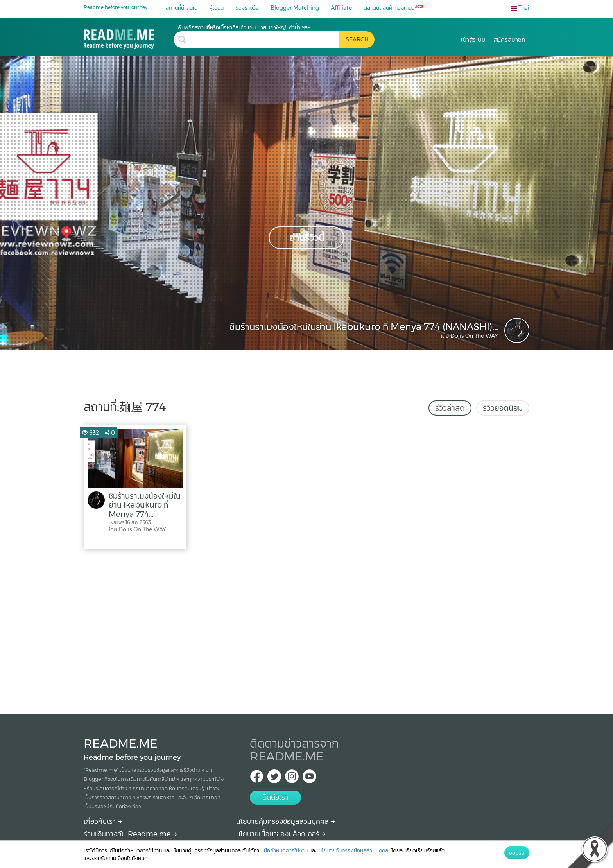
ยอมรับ (517, 853)
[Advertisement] (306, 629)
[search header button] (357, 39)
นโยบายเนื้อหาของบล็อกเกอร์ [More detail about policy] (281, 834)
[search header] (265, 39)
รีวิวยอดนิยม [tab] (503, 408)
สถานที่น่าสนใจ (182, 8)
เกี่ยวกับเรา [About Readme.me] (103, 821)
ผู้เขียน (216, 8)
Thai (520, 8)
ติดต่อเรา (275, 797)
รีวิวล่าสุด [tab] (450, 408)
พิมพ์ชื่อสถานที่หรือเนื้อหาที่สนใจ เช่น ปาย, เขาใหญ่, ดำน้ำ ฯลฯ (244, 27)
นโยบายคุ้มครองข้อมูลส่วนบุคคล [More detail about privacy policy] (286, 821)
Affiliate (341, 8)
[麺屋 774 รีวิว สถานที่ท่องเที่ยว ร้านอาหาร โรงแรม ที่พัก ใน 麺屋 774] (129, 37)
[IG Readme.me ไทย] (292, 779)
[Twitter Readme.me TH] (274, 779)
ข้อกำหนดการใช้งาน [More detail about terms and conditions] (286, 850)
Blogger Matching (295, 8)
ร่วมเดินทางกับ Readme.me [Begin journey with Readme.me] (130, 834)
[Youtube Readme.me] (309, 779)
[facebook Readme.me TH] (257, 779)
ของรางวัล (247, 8)
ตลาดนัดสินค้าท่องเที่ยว (393, 8)
